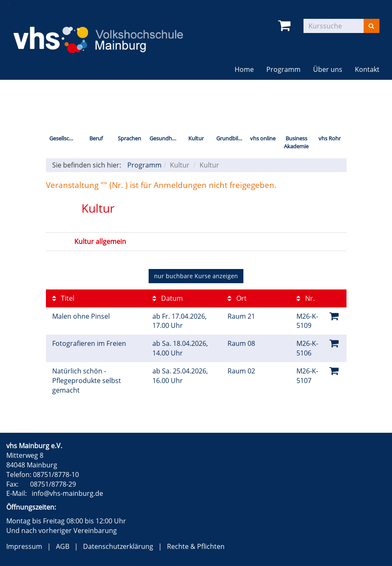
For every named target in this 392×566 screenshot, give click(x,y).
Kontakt (367, 69)
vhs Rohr (330, 138)
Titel (63, 298)
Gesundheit (164, 138)
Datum (168, 298)
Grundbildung (231, 138)
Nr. (306, 298)
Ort (237, 298)
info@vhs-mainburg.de (67, 493)
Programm (283, 69)
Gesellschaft (64, 138)
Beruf (96, 138)
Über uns (328, 69)
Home (244, 69)
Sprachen (129, 138)
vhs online (263, 138)
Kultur (196, 138)
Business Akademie (296, 142)
